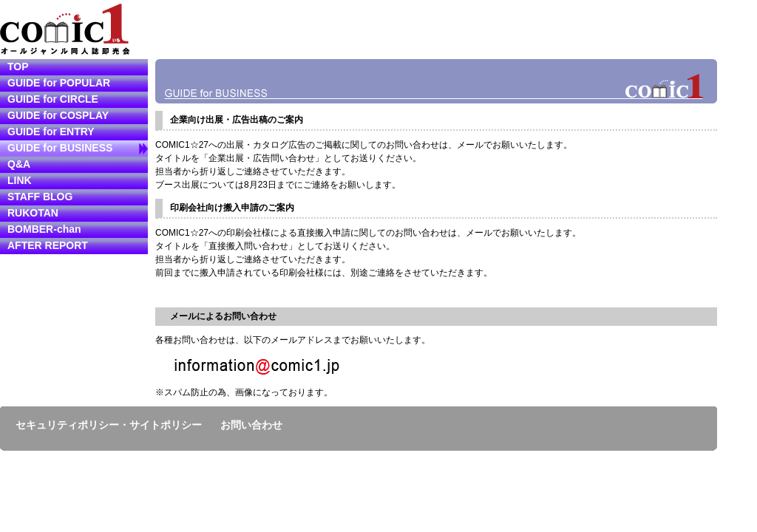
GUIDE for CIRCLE (53, 99)
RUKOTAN (33, 213)
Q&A (19, 164)
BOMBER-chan (44, 229)
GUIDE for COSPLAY (58, 115)
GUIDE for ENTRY (51, 132)
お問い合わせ (251, 425)
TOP (18, 66)
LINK (20, 180)
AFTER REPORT (48, 245)
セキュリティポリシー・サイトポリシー (109, 425)
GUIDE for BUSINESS (60, 148)
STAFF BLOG (40, 197)
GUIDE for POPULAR (59, 83)
